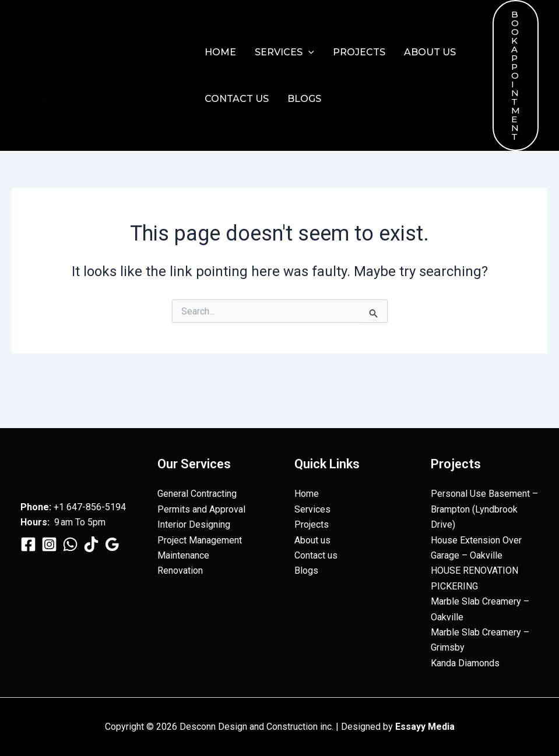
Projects (359, 52)
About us (430, 52)
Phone (35, 507)
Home (220, 52)
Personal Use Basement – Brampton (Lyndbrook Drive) (484, 509)
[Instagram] (49, 544)
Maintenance (183, 555)
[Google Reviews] (112, 544)
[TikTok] (91, 544)
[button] (308, 52)
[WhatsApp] (70, 544)
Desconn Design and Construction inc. (46, 99)
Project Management (200, 540)
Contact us (237, 99)
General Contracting (197, 494)
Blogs (304, 99)
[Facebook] (28, 544)
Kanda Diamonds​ (465, 663)
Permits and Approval (201, 509)
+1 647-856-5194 (90, 507)
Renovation (180, 570)
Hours (34, 522)
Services (284, 52)
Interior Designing (194, 524)
